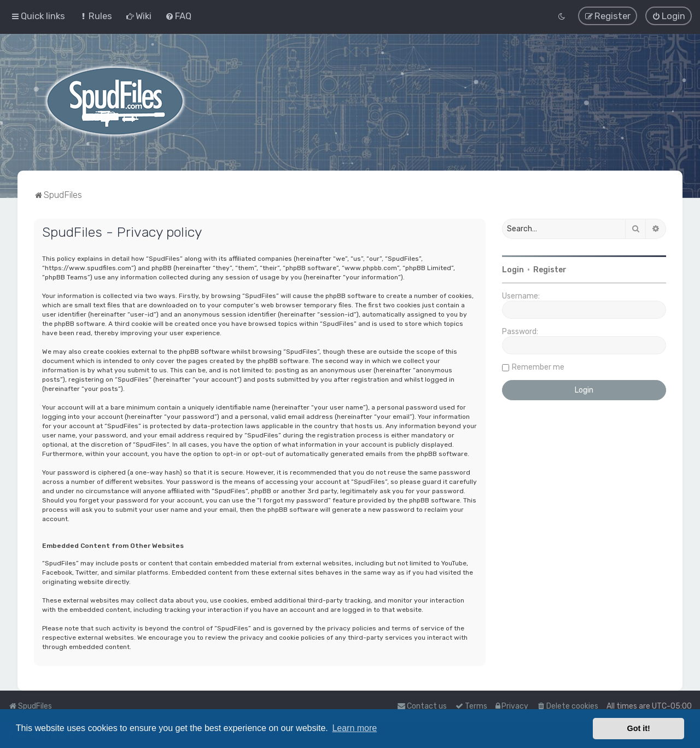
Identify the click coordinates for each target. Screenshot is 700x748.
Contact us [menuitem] (422, 706)
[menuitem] (95, 15)
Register (550, 269)
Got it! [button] (639, 728)
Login (513, 269)
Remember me (538, 366)
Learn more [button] (354, 728)
